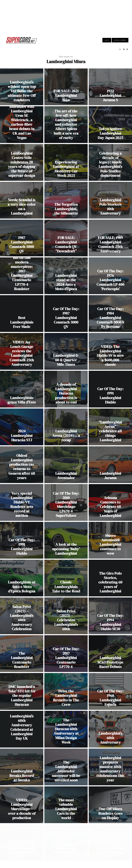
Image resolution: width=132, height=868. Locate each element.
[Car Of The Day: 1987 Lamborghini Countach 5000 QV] (66, 314)
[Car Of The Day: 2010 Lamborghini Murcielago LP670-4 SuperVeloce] (66, 502)
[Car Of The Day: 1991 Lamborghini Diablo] (110, 389)
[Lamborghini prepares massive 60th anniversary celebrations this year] (110, 767)
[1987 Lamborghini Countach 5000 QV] (22, 238)
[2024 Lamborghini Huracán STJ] (22, 427)
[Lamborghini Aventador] (66, 465)
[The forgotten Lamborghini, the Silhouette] (66, 200)
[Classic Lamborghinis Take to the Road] (66, 578)
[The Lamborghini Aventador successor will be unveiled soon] (66, 767)
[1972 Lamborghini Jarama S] (110, 87)
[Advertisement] (66, 17)
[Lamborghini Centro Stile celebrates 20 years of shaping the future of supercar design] (22, 162)
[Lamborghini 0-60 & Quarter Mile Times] (66, 351)
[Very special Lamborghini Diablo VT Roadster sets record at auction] (22, 502)
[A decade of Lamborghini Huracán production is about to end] (66, 389)
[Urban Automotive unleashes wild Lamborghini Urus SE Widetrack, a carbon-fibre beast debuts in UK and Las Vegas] (22, 125)
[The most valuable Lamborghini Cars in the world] (66, 805)
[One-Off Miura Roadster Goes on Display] (110, 805)
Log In (107, 40)
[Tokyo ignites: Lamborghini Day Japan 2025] (110, 125)
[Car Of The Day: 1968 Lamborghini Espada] (110, 691)
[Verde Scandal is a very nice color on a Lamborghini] (22, 200)
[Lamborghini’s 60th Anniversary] (110, 729)
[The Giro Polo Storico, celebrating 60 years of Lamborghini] (110, 578)
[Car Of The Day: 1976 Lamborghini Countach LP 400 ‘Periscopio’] (110, 276)
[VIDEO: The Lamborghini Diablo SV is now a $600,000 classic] (110, 351)
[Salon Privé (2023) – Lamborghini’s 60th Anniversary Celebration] (22, 616)
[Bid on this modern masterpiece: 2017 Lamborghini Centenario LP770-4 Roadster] (22, 276)
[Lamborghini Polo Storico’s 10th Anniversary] (110, 200)
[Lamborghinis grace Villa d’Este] (22, 389)
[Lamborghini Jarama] (110, 465)
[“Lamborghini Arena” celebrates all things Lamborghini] (110, 427)
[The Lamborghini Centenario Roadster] (22, 654)
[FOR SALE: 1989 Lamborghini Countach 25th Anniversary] (110, 238)
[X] (71, 853)
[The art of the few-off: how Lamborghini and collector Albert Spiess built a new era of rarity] (66, 125)
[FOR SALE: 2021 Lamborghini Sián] (66, 87)
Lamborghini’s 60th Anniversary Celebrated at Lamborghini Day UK (22, 727)
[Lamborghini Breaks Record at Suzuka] (22, 767)
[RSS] (80, 853)
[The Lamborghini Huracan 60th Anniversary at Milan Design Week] (66, 729)
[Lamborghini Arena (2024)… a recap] (66, 427)
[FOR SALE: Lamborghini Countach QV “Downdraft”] (66, 238)
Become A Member (120, 40)
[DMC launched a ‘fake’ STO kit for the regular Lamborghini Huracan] (22, 691)
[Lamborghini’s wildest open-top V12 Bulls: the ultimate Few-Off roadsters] (22, 87)
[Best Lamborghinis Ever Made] (22, 314)
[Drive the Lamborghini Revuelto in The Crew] (66, 691)
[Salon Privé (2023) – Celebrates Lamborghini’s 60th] (66, 616)
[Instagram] (76, 853)
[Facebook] (68, 853)
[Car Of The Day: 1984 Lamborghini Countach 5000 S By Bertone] (110, 314)
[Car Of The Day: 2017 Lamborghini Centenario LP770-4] (66, 654)
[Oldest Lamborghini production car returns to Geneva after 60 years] (22, 465)
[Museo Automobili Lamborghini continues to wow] (110, 540)
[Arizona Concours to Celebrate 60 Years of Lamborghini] (110, 502)
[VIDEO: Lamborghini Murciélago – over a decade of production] (22, 805)
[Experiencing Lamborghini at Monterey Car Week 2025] (66, 162)
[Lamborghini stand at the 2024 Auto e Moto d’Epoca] (66, 276)
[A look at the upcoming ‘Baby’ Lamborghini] (66, 540)
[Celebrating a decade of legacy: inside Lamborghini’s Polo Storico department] (110, 162)
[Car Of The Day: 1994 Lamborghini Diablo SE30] (110, 616)
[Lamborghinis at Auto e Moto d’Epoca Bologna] (22, 578)
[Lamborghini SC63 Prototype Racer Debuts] (110, 654)
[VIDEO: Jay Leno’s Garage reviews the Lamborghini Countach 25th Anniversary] (22, 351)
